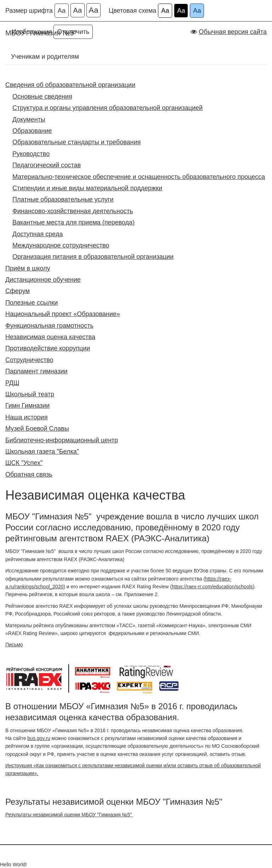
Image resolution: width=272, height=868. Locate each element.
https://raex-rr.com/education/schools (212, 587)
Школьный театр (30, 394)
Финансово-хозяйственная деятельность (73, 211)
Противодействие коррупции (48, 348)
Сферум (18, 291)
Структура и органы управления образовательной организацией (107, 108)
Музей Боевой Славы (37, 429)
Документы (29, 120)
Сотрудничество (29, 360)
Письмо (14, 645)
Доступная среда (38, 234)
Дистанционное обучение (43, 280)
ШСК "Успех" (24, 463)
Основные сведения (42, 97)
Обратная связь (29, 474)
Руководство (31, 154)
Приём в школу (28, 268)
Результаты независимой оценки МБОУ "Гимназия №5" (69, 815)
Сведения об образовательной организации (70, 85)
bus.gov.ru (39, 738)
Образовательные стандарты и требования (76, 142)
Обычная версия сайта (233, 32)
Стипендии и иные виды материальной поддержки (87, 188)
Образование (32, 131)
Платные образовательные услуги (63, 199)
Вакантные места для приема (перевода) (73, 222)
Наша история (26, 417)
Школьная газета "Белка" (42, 452)
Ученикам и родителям (45, 57)
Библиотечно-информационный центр (62, 440)
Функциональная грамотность (49, 326)
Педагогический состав (47, 165)
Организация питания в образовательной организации (93, 257)
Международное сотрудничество (61, 245)
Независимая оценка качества (50, 337)
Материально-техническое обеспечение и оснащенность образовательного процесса (139, 177)
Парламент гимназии (36, 371)
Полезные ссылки (32, 303)
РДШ (12, 383)
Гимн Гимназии (27, 406)
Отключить (73, 32)
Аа (62, 11)
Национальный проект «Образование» (63, 314)
